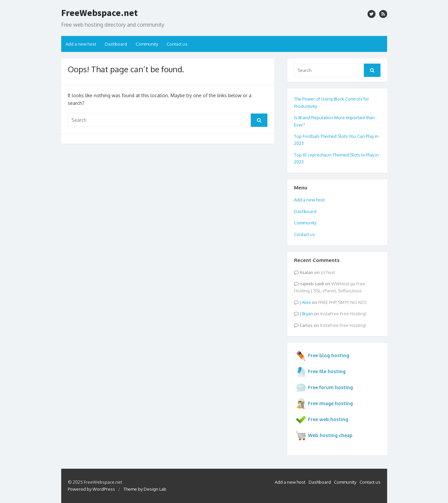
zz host (328, 272)
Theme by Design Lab (145, 489)
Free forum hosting (324, 388)
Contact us (177, 44)
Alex (306, 302)
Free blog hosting (322, 356)
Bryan (307, 314)
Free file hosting (321, 372)
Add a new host (81, 44)
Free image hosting (324, 404)
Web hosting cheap (324, 436)
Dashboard (116, 44)
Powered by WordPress (91, 489)
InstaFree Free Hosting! (343, 314)
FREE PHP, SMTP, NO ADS (342, 302)
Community (147, 44)
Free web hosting (322, 420)
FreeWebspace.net (99, 13)
